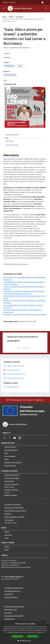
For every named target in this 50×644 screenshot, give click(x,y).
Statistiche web (10, 619)
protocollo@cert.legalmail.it (14, 577)
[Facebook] (5, 438)
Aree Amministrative (11, 450)
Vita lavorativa (9, 481)
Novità (11, 17)
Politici (7, 459)
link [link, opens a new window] (43, 632)
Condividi (8, 54)
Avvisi (6, 538)
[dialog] (25, 632)
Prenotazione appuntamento (14, 588)
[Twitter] (10, 438)
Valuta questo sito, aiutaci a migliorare (25, 400)
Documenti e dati (10, 465)
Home (4, 17)
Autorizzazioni (9, 520)
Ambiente (8, 514)
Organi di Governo (10, 447)
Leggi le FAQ (8, 594)
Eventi (7, 550)
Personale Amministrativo (13, 462)
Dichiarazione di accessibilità (14, 616)
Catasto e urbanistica (11, 490)
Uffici (6, 453)
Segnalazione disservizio (12, 591)
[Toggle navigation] (4, 8)
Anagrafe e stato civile (12, 475)
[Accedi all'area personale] (43, 2)
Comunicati (19, 17)
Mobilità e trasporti (11, 495)
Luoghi (7, 547)
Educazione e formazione (13, 504)
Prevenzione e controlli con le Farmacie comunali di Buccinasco (24, 291)
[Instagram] (20, 438)
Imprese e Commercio (11, 484)
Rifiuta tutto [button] (33, 636)
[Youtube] (15, 438)
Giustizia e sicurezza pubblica (14, 508)
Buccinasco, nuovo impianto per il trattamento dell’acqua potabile (25, 314)
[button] (25, 641)
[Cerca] (46, 9)
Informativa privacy (11, 610)
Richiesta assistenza (11, 597)
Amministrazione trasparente (14, 606)
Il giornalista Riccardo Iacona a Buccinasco (17, 294)
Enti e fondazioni (10, 456)
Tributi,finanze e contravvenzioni (15, 511)
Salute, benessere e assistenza (14, 517)
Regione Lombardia (9, 2)
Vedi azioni (8, 58)
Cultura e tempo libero (12, 478)
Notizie (7, 532)
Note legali (8, 613)
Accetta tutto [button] (18, 636)
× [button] (48, 623)
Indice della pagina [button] (12, 135)
